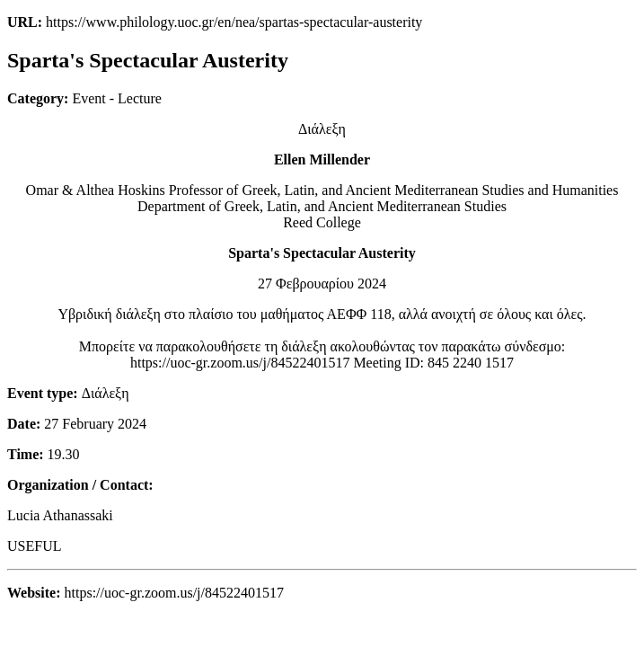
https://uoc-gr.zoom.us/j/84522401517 (240, 363)
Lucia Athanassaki (60, 515)
